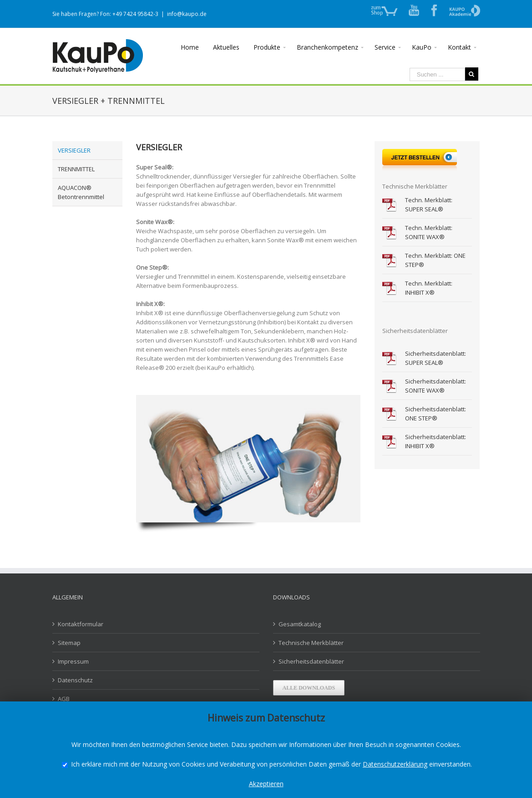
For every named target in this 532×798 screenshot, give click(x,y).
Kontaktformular (81, 624)
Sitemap (69, 643)
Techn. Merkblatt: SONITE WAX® (429, 232)
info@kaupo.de (187, 14)
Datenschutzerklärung (395, 764)
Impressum (73, 661)
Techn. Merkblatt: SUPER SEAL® (429, 205)
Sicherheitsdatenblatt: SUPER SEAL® (436, 358)
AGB (64, 699)
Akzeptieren (266, 784)
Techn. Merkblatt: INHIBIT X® (429, 288)
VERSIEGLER (74, 150)
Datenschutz (75, 680)
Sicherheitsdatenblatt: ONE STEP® (436, 414)
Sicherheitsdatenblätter (311, 661)
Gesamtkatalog (300, 624)
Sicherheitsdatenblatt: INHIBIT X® (436, 441)
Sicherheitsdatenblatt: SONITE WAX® (436, 386)
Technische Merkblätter (311, 643)
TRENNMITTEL (76, 169)
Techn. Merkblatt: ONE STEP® (435, 260)
